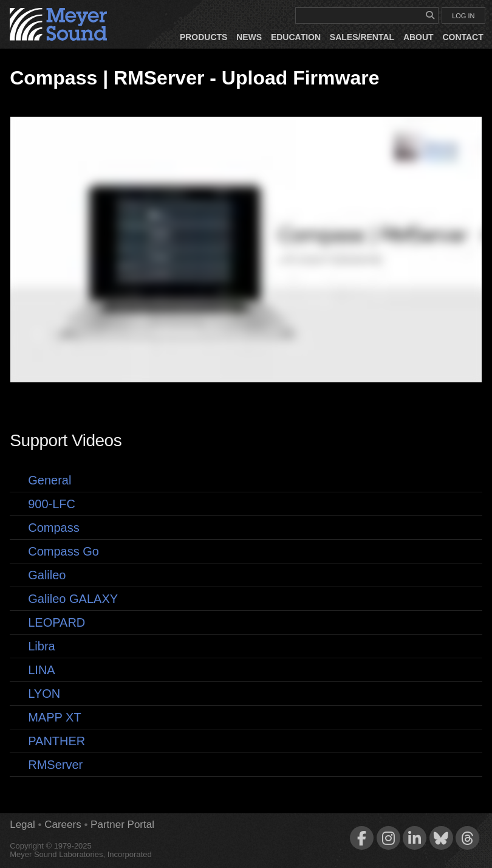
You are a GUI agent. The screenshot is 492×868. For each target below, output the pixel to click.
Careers (63, 825)
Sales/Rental (362, 37)
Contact (463, 37)
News (249, 37)
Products (204, 37)
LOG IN (463, 16)
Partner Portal (122, 825)
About (419, 37)
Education (296, 37)
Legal (22, 825)
